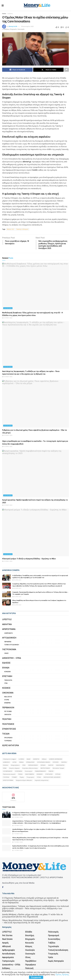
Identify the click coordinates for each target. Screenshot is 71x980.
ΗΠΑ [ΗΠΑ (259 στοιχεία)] (24, 765)
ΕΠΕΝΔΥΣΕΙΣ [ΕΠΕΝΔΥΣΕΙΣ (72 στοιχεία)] (30, 762)
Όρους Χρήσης (62, 974)
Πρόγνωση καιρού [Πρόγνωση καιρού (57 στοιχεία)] (9, 774)
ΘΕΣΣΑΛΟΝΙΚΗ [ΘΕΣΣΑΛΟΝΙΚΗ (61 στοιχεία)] (33, 765)
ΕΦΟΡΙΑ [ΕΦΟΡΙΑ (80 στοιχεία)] (64, 762)
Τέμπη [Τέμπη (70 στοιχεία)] (22, 777)
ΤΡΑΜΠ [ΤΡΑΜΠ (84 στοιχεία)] (14, 777)
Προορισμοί (8, 738)
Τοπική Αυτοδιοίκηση (12, 645)
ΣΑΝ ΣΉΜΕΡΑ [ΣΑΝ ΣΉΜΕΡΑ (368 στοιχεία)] (30, 774)
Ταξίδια (6, 734)
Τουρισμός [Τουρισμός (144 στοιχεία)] (30, 777)
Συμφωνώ (36, 977)
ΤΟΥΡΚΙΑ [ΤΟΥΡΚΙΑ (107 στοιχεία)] (6, 777)
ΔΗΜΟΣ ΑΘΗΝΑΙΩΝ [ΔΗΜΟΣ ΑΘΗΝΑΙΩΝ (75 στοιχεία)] (56, 759)
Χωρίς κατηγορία (10, 745)
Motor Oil (10, 229)
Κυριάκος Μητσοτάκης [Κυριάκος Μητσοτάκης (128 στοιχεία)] (30, 768)
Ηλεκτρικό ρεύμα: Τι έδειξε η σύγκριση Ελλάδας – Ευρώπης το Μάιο (29, 559)
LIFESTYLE (7, 619)
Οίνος (6, 653)
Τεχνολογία (8, 680)
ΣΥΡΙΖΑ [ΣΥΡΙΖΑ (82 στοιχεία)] (58, 774)
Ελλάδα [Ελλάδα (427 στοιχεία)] (6, 765)
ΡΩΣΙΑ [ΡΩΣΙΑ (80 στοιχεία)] (20, 774)
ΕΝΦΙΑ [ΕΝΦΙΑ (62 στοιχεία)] (21, 762)
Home (4, 14)
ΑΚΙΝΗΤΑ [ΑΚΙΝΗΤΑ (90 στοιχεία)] (36, 759)
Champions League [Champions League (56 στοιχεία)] (10, 759)
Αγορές (7, 700)
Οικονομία (21, 29)
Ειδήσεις (10, 14)
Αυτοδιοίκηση (9, 638)
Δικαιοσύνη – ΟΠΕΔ (12, 658)
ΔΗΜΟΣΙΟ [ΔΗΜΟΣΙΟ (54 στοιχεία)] (6, 762)
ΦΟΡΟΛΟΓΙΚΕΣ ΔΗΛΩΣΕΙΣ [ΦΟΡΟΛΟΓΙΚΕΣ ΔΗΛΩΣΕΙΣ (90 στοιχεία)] (52, 777)
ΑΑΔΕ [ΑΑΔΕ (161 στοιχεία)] (29, 759)
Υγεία (6, 683)
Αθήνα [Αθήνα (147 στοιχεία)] (44, 759)
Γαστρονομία (9, 649)
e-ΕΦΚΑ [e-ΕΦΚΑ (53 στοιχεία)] (21, 759)
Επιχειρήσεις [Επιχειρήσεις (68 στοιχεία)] (15, 765)
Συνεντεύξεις (9, 729)
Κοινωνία (7, 672)
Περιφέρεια (8, 642)
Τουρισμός (8, 741)
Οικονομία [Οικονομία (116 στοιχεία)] (29, 771)
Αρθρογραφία (9, 629)
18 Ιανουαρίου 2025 (27, 26)
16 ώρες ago (17, 605)
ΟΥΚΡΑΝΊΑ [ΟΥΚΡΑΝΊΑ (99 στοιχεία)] (19, 771)
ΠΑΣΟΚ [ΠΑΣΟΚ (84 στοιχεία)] (51, 771)
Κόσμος (6, 688)
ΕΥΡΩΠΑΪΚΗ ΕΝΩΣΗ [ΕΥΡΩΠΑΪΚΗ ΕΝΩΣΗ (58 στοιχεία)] (44, 762)
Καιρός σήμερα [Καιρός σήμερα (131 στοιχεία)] (14, 768)
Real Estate (8, 697)
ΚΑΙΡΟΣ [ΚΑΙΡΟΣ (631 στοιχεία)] (51, 765)
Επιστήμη (7, 676)
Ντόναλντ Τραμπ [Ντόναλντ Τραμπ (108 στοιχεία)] (58, 768)
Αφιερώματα (8, 633)
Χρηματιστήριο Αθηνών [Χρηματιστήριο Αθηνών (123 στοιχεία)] (24, 780)
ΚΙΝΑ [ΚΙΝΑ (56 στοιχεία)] (5, 768)
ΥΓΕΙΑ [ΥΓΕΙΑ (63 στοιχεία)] (39, 777)
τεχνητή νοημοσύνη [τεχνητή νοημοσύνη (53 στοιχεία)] (42, 780)
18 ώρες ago (17, 588)
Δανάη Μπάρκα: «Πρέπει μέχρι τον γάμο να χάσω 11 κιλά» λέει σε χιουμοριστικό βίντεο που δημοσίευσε (32, 908)
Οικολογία (8, 715)
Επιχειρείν (13, 29)
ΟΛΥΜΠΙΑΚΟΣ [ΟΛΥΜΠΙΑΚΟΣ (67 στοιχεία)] (8, 771)
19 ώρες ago (17, 580)
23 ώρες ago (17, 597)
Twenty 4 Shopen (22, 229)
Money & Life (13, 26)
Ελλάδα (6, 668)
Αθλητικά (7, 624)
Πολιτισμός (8, 724)
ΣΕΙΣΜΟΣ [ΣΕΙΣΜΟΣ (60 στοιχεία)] (40, 774)
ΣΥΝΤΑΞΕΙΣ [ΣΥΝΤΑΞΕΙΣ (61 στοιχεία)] (49, 774)
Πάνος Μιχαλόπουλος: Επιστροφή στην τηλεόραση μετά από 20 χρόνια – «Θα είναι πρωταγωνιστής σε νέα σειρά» (35, 914)
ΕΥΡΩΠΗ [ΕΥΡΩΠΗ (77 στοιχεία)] (56, 762)
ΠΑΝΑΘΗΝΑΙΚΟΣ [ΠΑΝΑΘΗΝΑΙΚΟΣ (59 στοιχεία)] (40, 771)
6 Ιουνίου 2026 (7, 318)
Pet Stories (8, 711)
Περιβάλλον (8, 707)
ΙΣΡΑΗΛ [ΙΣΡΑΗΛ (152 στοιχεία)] (43, 765)
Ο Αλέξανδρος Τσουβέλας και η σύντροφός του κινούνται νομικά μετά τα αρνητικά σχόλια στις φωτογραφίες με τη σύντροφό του (40, 577)
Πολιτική (7, 719)
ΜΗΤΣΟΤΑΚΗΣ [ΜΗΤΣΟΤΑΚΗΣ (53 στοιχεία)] (45, 768)
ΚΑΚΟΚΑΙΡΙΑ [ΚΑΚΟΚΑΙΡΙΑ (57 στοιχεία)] (60, 765)
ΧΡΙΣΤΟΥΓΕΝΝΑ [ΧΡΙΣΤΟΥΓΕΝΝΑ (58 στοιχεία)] (8, 780)
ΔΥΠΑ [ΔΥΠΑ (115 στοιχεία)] (15, 762)
